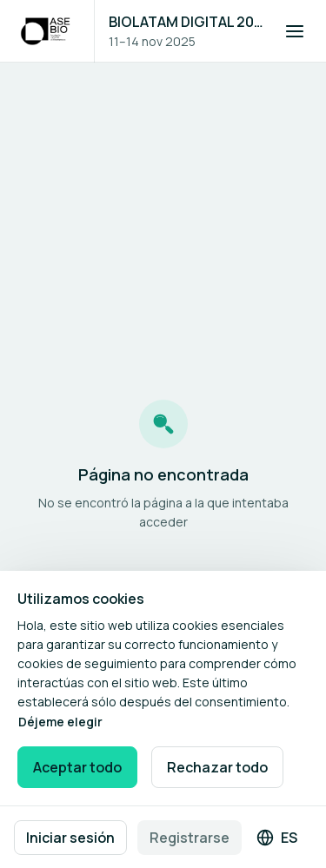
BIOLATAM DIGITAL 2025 (186, 22)
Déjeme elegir (60, 722)
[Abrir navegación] (295, 31)
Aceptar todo (77, 767)
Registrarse (190, 838)
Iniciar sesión (70, 838)
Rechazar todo (217, 767)
